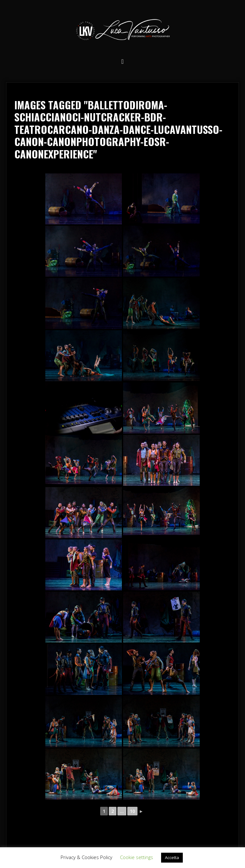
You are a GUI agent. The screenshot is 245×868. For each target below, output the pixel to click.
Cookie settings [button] (137, 857)
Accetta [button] (172, 857)
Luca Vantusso (122, 31)
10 (132, 811)
